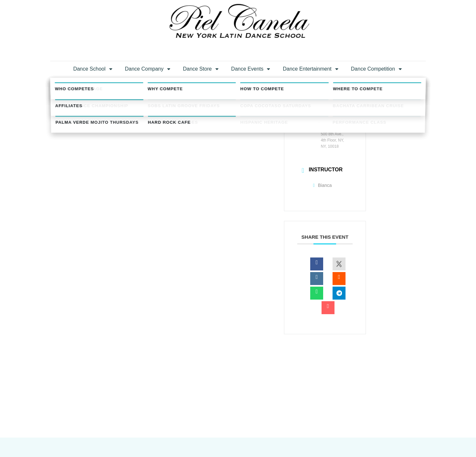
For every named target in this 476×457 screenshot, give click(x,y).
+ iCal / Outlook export (246, 183)
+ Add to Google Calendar (137, 183)
